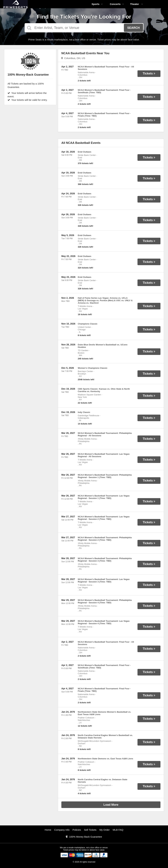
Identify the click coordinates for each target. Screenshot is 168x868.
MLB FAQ (118, 830)
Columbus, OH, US (73, 58)
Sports (97, 4)
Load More (111, 805)
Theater (136, 4)
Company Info (62, 830)
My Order (105, 830)
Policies (77, 830)
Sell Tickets (90, 830)
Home (48, 830)
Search (133, 28)
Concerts (117, 4)
